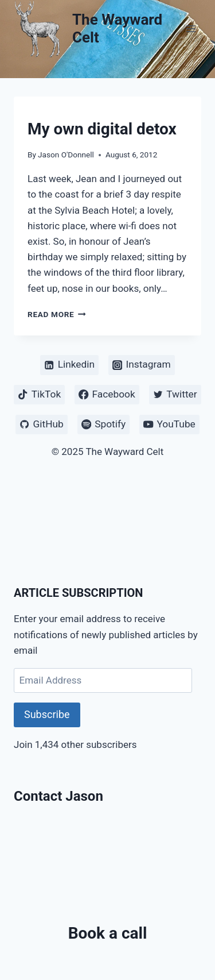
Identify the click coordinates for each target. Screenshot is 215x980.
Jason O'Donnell (66, 155)
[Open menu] (191, 28)
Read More (57, 314)
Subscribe (47, 714)
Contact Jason (58, 796)
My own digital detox (102, 129)
